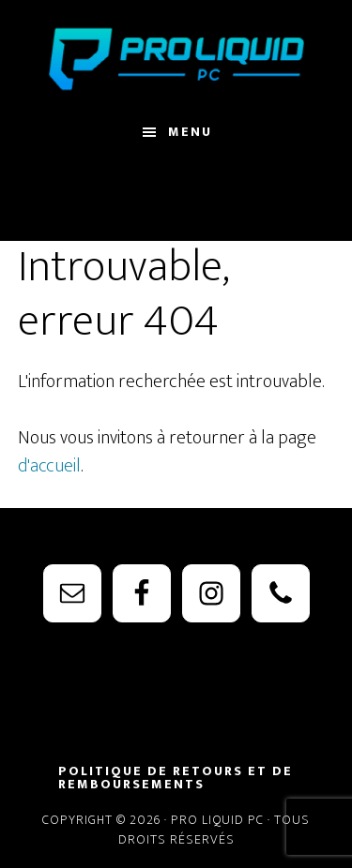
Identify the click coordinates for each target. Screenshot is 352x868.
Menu (190, 132)
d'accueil (49, 466)
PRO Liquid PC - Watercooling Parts (176, 59)
